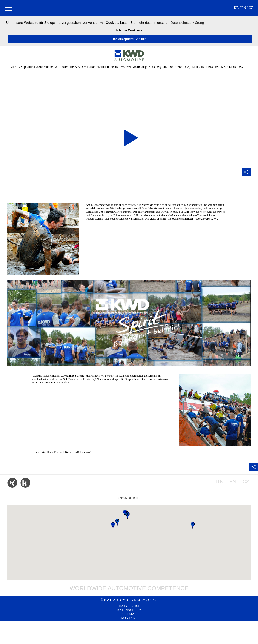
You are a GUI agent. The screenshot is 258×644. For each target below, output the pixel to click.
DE (236, 8)
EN (244, 8)
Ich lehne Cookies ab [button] (129, 30)
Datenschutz (129, 610)
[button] (8, 8)
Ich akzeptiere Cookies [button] (130, 39)
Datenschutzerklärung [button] (187, 23)
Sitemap (129, 614)
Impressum (129, 606)
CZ (251, 8)
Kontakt (129, 618)
